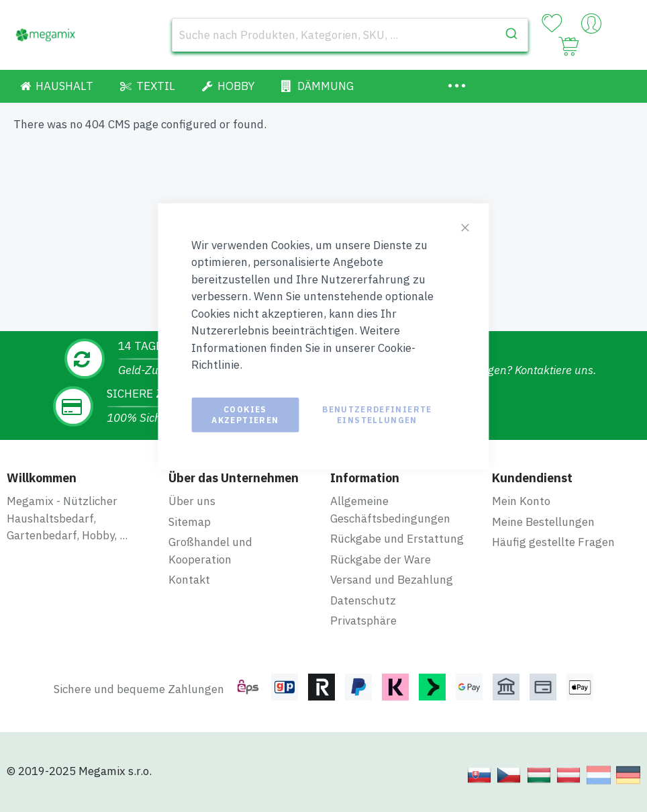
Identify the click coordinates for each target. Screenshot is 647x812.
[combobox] (350, 35)
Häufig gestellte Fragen (553, 542)
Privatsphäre (363, 621)
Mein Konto (521, 501)
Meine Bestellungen (543, 522)
